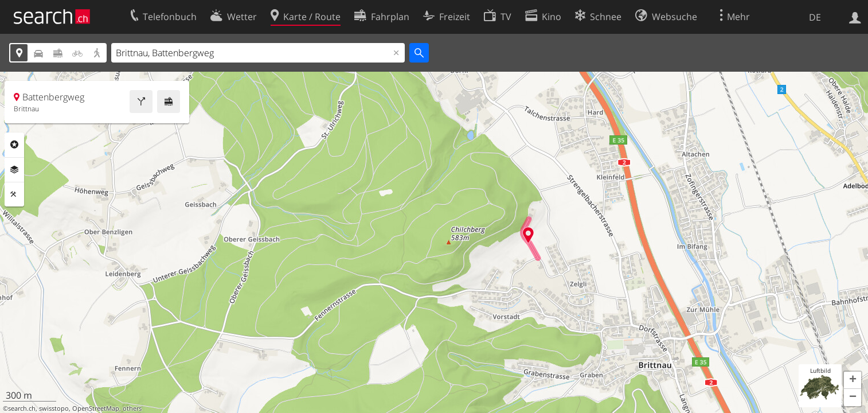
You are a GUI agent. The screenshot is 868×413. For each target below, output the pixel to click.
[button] (853, 380)
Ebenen (14, 170)
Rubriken (14, 145)
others (132, 408)
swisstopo (54, 408)
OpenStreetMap (96, 408)
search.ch (22, 408)
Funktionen (14, 194)
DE (815, 17)
